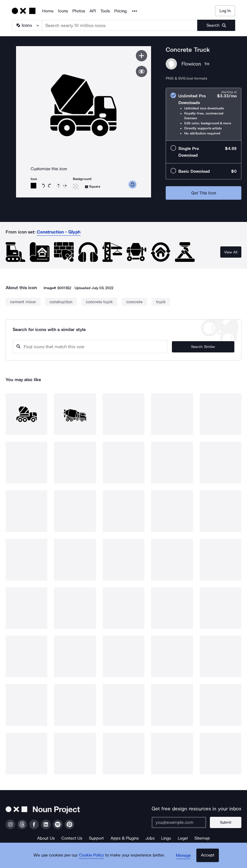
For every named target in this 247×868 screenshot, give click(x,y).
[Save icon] (142, 56)
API (93, 11)
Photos (79, 11)
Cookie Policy (93, 858)
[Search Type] (27, 25)
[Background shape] (93, 187)
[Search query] (100, 347)
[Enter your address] (181, 822)
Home (48, 11)
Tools (105, 11)
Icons (63, 11)
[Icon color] (33, 186)
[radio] (204, 114)
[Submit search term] (216, 25)
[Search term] (120, 25)
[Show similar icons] (142, 71)
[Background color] (76, 186)
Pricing (120, 11)
